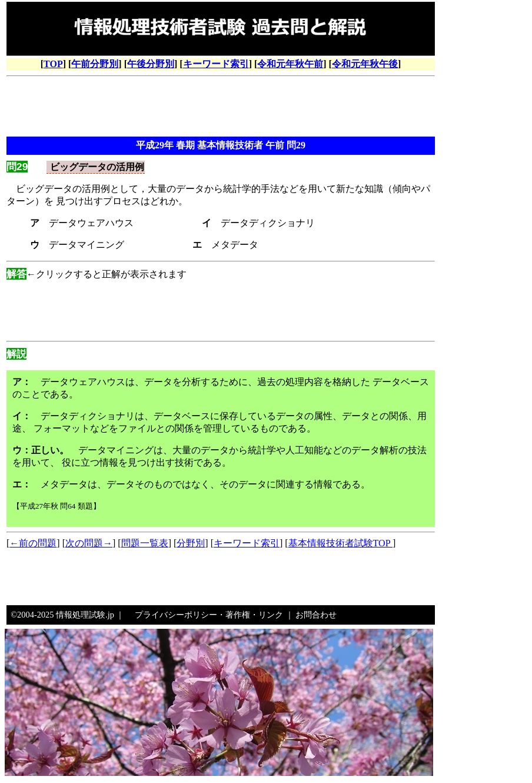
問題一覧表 (145, 543)
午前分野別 (95, 64)
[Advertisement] (221, 108)
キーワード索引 (216, 64)
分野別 (191, 543)
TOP (53, 64)
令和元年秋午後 (365, 64)
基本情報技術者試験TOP (340, 543)
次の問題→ (89, 543)
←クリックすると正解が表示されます (97, 274)
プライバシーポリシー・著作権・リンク (209, 615)
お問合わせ (316, 615)
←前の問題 (33, 543)
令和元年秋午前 (290, 64)
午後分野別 (151, 64)
